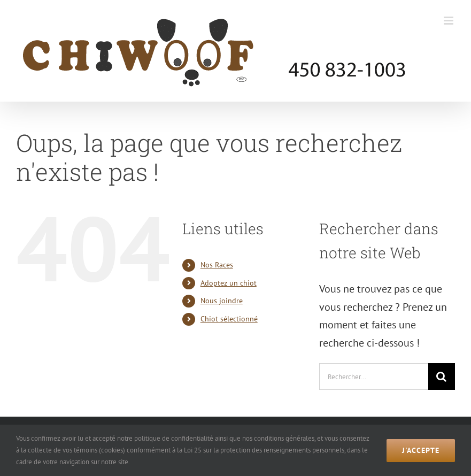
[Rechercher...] (374, 377)
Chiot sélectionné (229, 319)
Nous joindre (222, 301)
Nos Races (217, 265)
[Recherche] (442, 377)
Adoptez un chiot (229, 283)
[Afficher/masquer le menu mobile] (449, 21)
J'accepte (421, 450)
